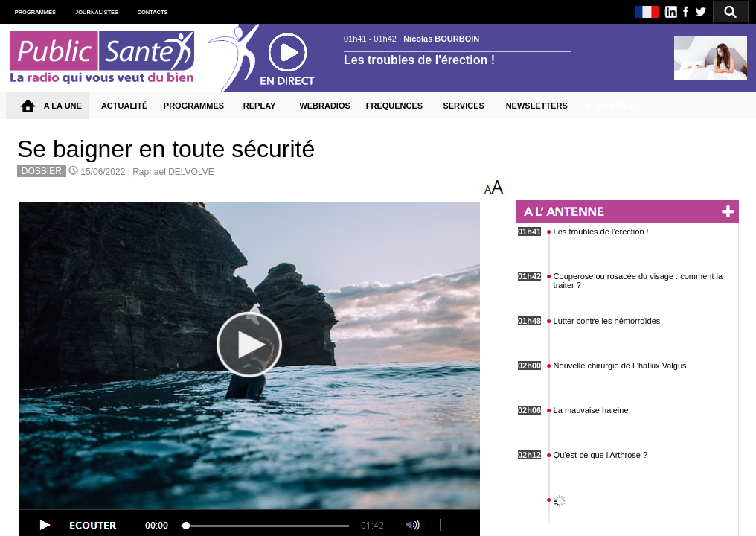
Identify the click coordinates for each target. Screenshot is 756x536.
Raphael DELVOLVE (173, 172)
